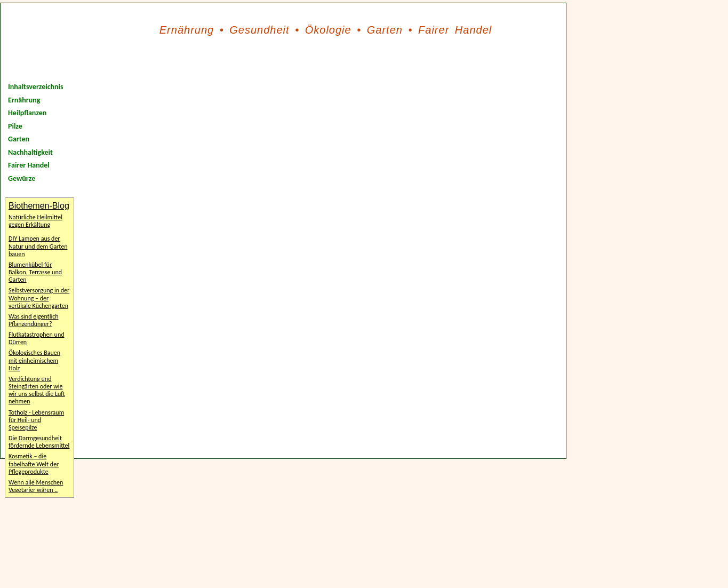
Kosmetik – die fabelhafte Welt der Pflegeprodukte (34, 464)
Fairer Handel (455, 30)
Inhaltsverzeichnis (36, 87)
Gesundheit (259, 30)
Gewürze (22, 178)
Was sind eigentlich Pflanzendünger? (34, 320)
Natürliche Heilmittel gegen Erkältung (35, 221)
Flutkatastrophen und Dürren (37, 338)
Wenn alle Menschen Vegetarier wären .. (36, 486)
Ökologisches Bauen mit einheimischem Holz (34, 360)
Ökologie (328, 30)
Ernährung (187, 30)
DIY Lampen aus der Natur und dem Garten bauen (38, 246)
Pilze (15, 126)
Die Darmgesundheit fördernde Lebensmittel (39, 442)
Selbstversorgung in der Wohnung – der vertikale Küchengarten (39, 298)
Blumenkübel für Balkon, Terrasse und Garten (35, 272)
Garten (385, 30)
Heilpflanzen (27, 113)
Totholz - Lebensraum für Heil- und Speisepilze (36, 420)
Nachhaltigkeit (30, 152)
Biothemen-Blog (39, 206)
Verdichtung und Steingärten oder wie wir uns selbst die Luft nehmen (37, 390)
